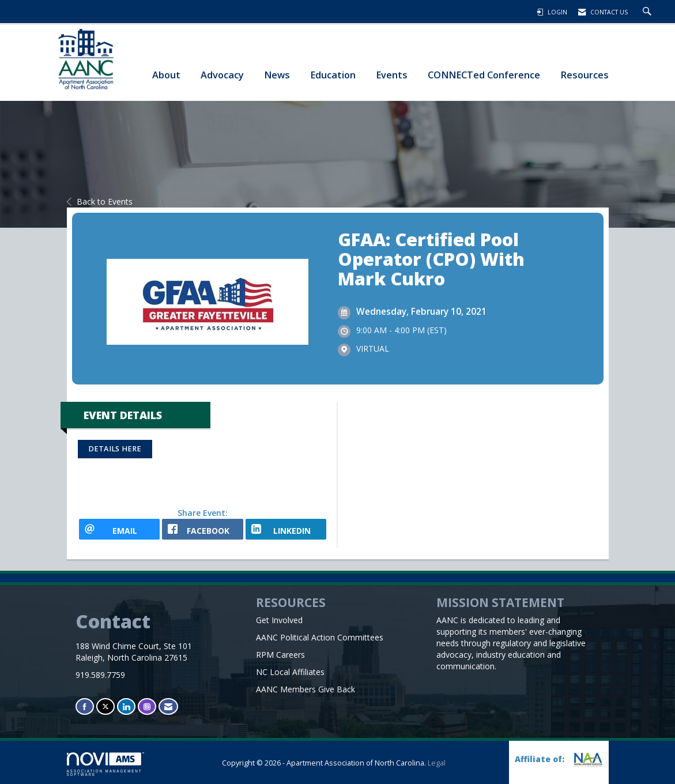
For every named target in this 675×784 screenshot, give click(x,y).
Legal (437, 763)
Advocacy (222, 75)
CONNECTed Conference (484, 75)
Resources (585, 75)
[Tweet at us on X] (105, 706)
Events (392, 75)
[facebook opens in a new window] (203, 529)
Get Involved (279, 620)
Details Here (115, 449)
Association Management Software (105, 764)
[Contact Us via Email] (168, 706)
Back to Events (100, 201)
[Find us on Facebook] (85, 706)
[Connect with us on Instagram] (147, 706)
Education (333, 75)
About (166, 75)
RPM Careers (280, 655)
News (277, 75)
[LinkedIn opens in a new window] (286, 529)
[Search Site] (648, 12)
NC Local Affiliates (290, 672)
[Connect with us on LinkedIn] (126, 706)
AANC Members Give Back (306, 689)
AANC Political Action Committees (320, 637)
